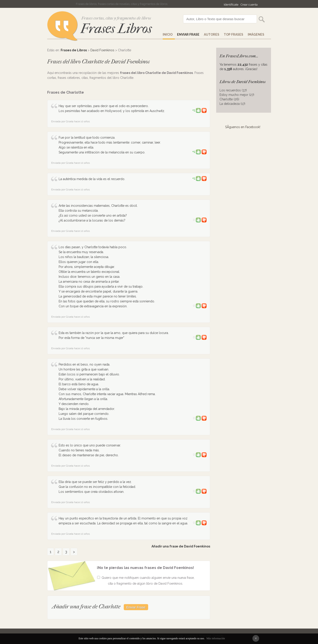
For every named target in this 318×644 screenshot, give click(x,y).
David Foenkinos (102, 50)
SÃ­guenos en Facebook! (243, 127)
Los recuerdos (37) (233, 90)
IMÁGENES (256, 34)
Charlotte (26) (229, 99)
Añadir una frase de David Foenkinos (181, 546)
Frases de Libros (74, 50)
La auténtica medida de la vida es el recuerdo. (92, 179)
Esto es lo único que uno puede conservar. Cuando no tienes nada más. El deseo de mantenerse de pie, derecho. (90, 450)
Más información (216, 638)
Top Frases (234, 34)
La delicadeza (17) (232, 104)
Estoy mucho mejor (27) (237, 95)
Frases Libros (116, 29)
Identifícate (231, 5)
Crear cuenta (249, 5)
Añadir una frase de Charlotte (86, 606)
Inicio (168, 34)
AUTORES (212, 34)
